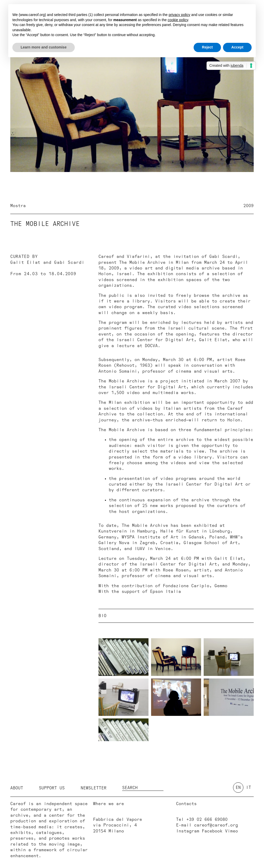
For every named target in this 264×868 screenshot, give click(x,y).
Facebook (212, 831)
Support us (52, 788)
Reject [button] (207, 47)
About (17, 788)
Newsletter (94, 788)
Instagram (188, 831)
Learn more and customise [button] (44, 47)
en (238, 788)
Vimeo (232, 831)
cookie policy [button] (178, 20)
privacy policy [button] (179, 15)
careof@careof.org (216, 825)
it (249, 788)
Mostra (18, 206)
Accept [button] (237, 47)
